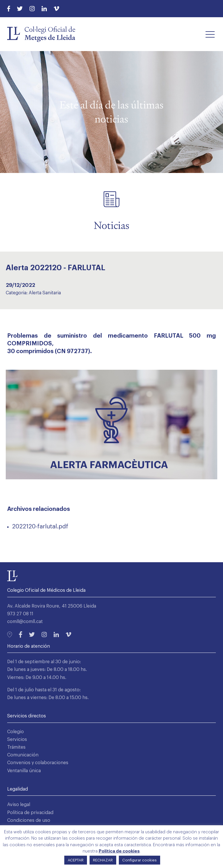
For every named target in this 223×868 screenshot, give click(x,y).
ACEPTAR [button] (76, 860)
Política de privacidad (30, 813)
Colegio (15, 732)
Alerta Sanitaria (45, 293)
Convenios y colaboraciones (38, 763)
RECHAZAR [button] (103, 860)
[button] (210, 34)
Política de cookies (119, 851)
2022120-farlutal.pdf (40, 527)
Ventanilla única (24, 771)
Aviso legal (19, 805)
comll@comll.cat (25, 622)
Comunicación (23, 755)
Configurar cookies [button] (139, 860)
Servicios (17, 739)
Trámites (16, 747)
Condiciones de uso (29, 820)
